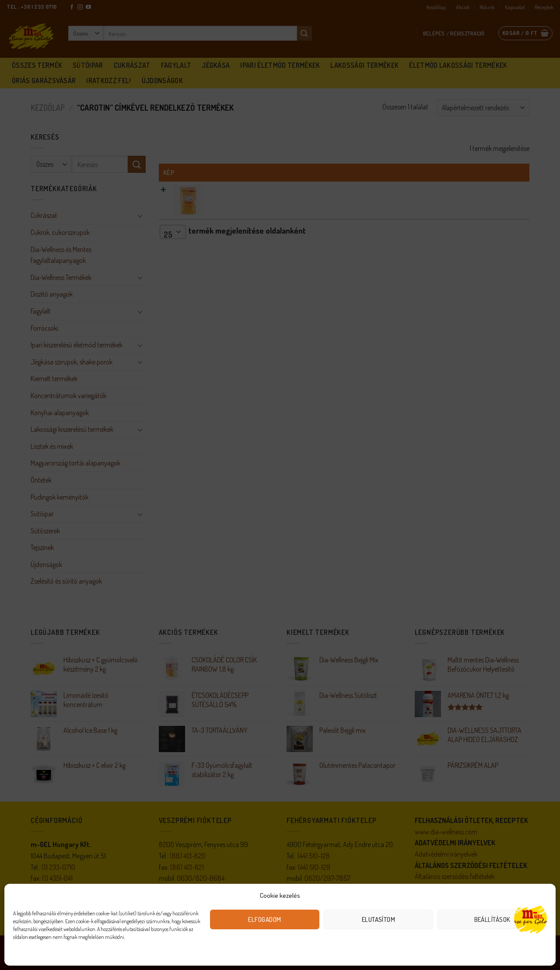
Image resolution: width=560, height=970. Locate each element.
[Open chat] (530, 919)
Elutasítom (379, 919)
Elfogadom (264, 919)
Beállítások (492, 919)
